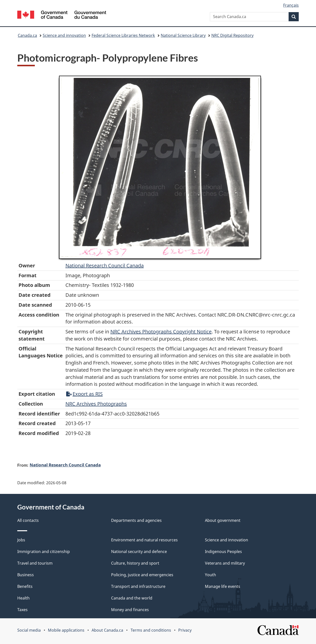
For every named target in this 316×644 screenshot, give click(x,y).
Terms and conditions (151, 630)
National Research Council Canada (105, 265)
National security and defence (139, 552)
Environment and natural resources (144, 540)
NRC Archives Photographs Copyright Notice (161, 332)
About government (223, 520)
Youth (210, 575)
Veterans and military (225, 563)
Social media (29, 630)
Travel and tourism (35, 563)
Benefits (25, 586)
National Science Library (183, 35)
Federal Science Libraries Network (123, 35)
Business (26, 575)
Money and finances (130, 610)
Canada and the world (132, 598)
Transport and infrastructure (138, 586)
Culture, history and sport (135, 563)
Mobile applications (66, 630)
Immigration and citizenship (44, 552)
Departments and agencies (136, 520)
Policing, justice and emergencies (142, 575)
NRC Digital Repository (232, 35)
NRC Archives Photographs (96, 404)
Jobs (21, 540)
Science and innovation (64, 35)
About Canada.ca (107, 630)
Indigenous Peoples (223, 552)
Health (23, 598)
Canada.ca (27, 35)
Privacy (185, 630)
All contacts (28, 520)
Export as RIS (84, 394)
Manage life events (223, 586)
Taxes (22, 610)
